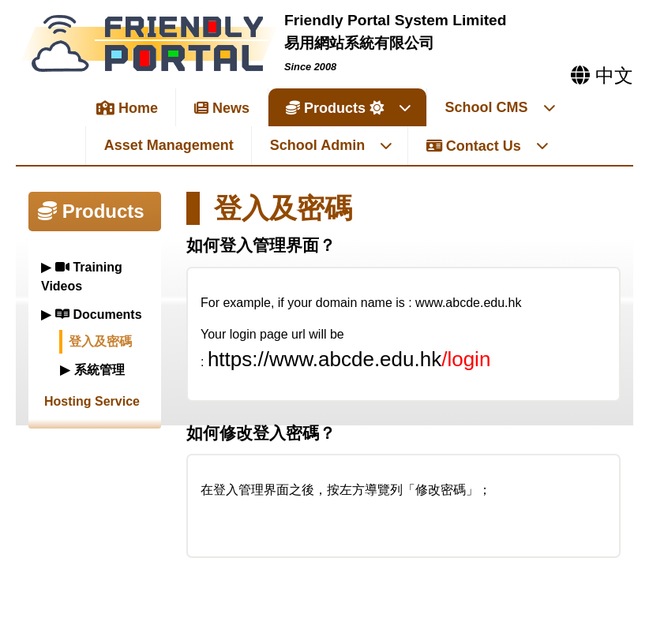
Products (349, 108)
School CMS (501, 107)
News (222, 108)
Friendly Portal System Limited (396, 20)
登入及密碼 (100, 341)
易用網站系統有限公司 (359, 43)
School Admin (332, 145)
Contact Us (488, 146)
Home (127, 108)
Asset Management (169, 145)
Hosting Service (92, 401)
